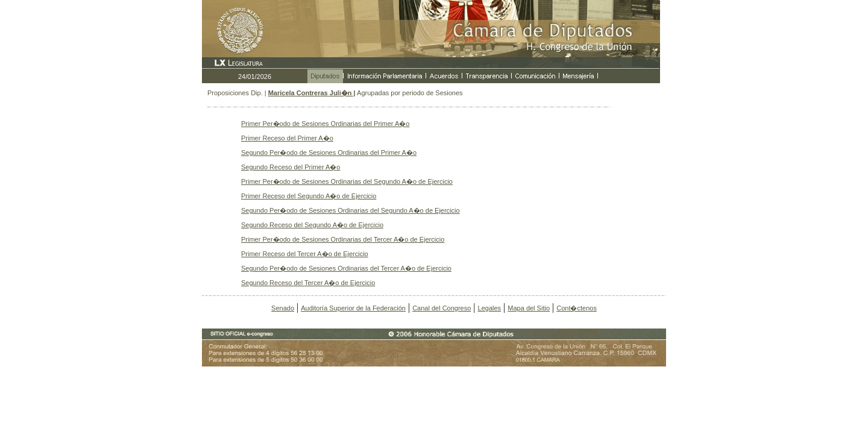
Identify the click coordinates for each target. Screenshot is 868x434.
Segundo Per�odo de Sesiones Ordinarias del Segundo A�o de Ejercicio (351, 210)
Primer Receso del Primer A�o (287, 138)
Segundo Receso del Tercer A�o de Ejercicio (308, 283)
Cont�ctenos (577, 308)
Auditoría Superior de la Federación (353, 308)
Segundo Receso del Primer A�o (291, 167)
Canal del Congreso (442, 308)
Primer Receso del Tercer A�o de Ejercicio (305, 254)
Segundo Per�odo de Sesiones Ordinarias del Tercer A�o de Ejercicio (346, 268)
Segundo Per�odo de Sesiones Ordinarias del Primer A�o (329, 153)
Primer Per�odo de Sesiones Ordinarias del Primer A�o (325, 124)
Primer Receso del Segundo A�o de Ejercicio (309, 196)
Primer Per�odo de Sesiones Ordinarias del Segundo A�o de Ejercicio (347, 181)
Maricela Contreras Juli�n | (312, 93)
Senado (283, 308)
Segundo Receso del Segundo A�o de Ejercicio (312, 225)
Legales (490, 308)
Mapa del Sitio (529, 308)
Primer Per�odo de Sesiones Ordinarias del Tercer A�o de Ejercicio (343, 239)
